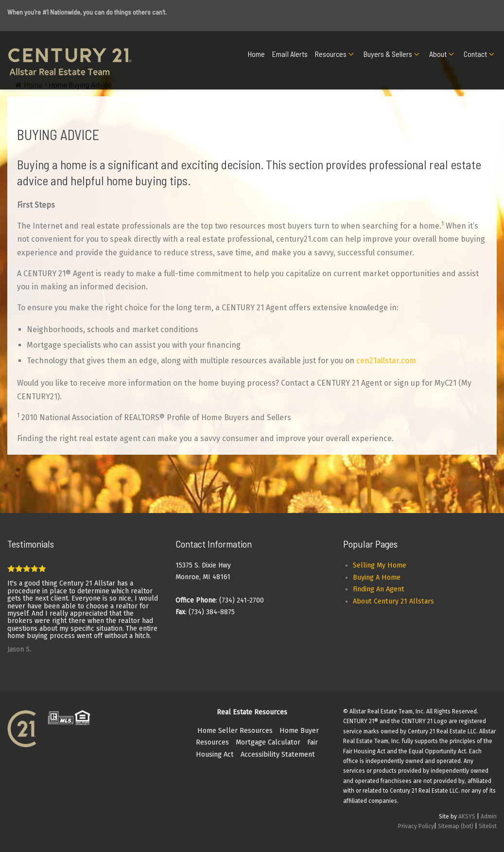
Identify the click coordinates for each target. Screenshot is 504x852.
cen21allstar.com (386, 361)
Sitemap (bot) (456, 826)
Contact (475, 54)
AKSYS (467, 816)
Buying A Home (377, 577)
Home (256, 54)
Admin (489, 816)
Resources (331, 54)
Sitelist (488, 826)
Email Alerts (290, 54)
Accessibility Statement (278, 754)
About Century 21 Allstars (393, 601)
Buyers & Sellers (388, 54)
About (438, 54)
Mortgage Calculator (268, 742)
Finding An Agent (379, 589)
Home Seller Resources (235, 731)
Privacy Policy (416, 826)
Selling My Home (380, 565)
